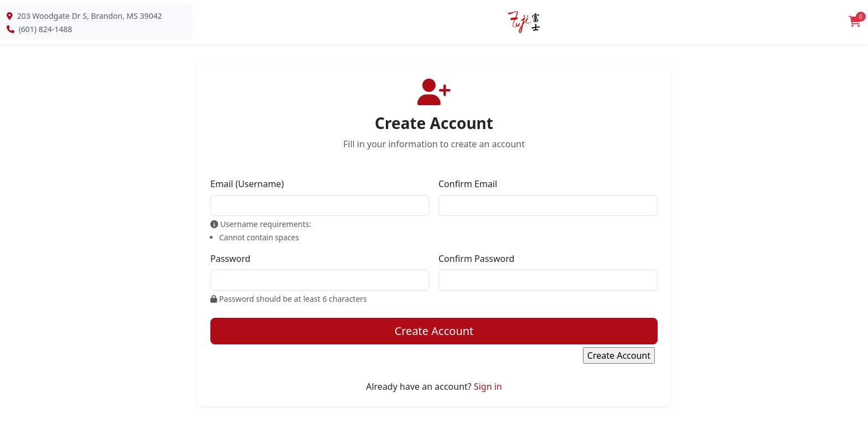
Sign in (488, 386)
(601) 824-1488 (46, 29)
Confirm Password (476, 259)
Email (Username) (247, 184)
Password (230, 259)
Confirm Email (468, 184)
